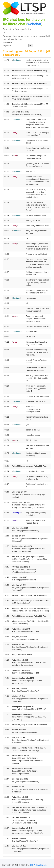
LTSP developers (38, 865)
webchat (34, 24)
